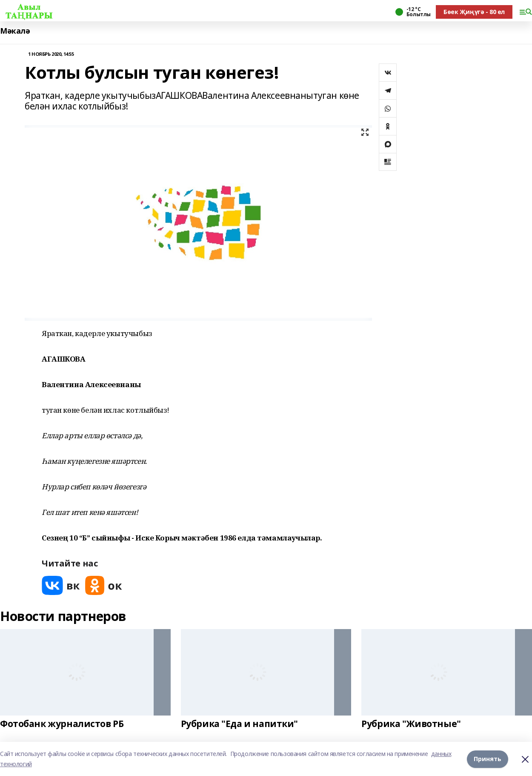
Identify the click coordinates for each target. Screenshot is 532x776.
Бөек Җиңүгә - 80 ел (474, 12)
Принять (488, 759)
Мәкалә (15, 31)
